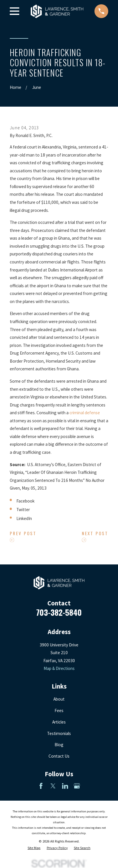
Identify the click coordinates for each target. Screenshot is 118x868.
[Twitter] (53, 786)
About (59, 699)
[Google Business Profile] (77, 786)
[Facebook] (41, 786)
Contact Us (59, 756)
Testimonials (59, 733)
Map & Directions (59, 668)
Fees (59, 710)
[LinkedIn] (65, 786)
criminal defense (85, 413)
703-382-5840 (59, 612)
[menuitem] (34, 848)
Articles (59, 722)
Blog (59, 745)
